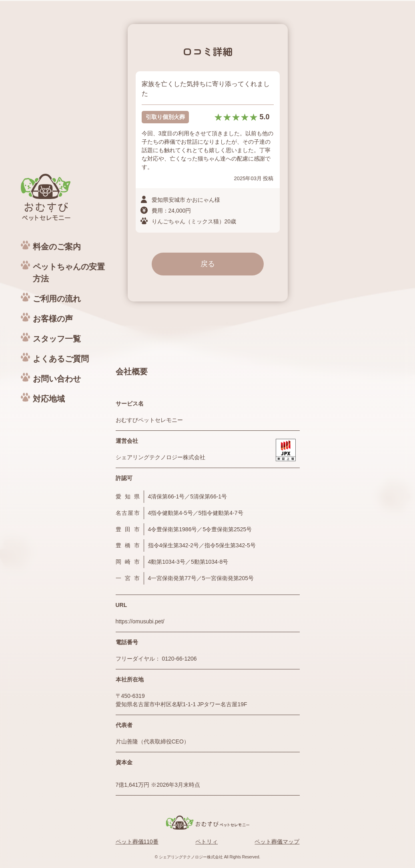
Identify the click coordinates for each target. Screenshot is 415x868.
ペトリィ (206, 842)
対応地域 (49, 399)
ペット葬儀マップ (277, 842)
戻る (208, 264)
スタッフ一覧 (57, 339)
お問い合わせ (57, 379)
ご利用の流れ (57, 299)
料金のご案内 (57, 247)
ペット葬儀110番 (137, 842)
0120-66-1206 (179, 659)
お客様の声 (53, 319)
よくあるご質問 (61, 359)
